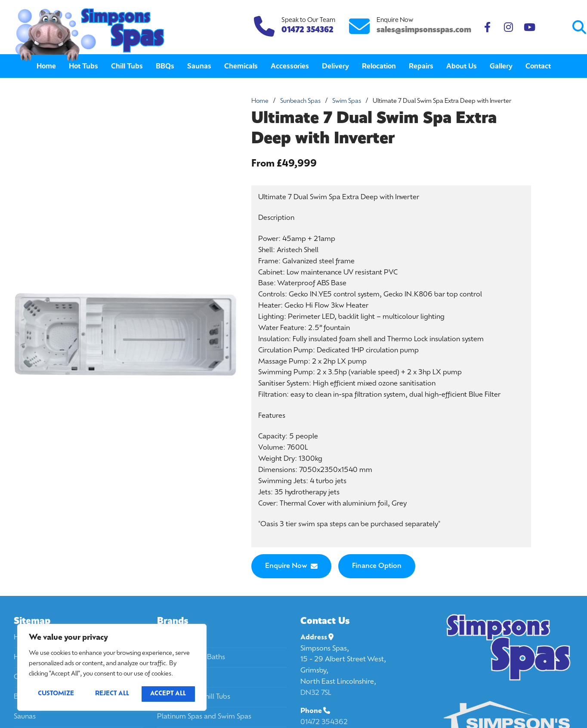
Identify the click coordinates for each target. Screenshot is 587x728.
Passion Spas (178, 677)
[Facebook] (487, 27)
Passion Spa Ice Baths (191, 657)
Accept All (168, 694)
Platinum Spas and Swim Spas (204, 717)
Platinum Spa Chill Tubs (194, 697)
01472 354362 (324, 722)
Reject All (112, 694)
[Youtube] (530, 27)
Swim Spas (347, 101)
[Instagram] (508, 27)
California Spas (180, 638)
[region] (112, 667)
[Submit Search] (545, 27)
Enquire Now (291, 566)
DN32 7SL (316, 693)
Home (260, 101)
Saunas (25, 717)
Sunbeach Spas (300, 101)
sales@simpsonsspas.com (424, 29)
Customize (56, 694)
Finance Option (377, 566)
